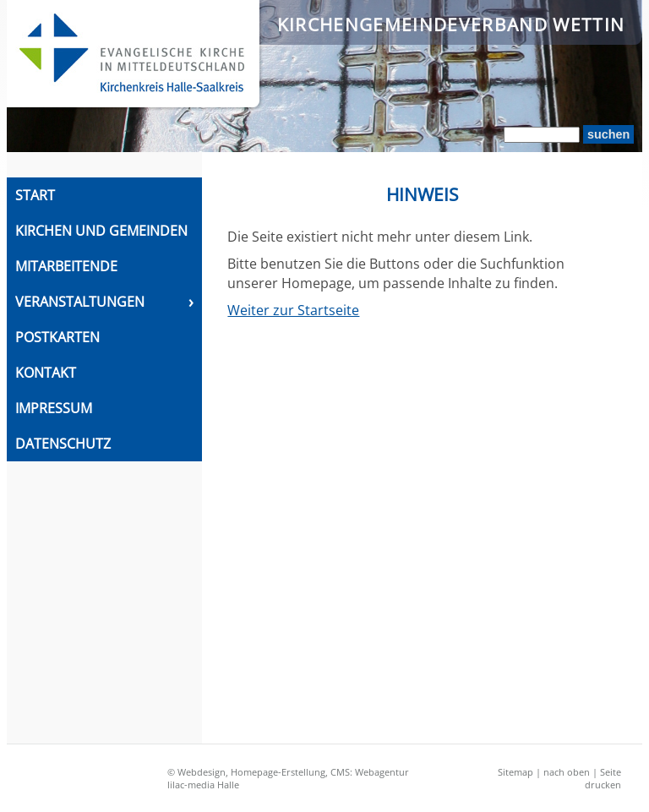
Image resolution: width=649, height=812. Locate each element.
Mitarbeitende (66, 266)
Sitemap (515, 772)
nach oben (567, 772)
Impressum (54, 408)
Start (35, 195)
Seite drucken (603, 778)
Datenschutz (63, 444)
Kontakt (46, 373)
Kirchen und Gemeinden (101, 231)
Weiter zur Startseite (293, 310)
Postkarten (57, 337)
